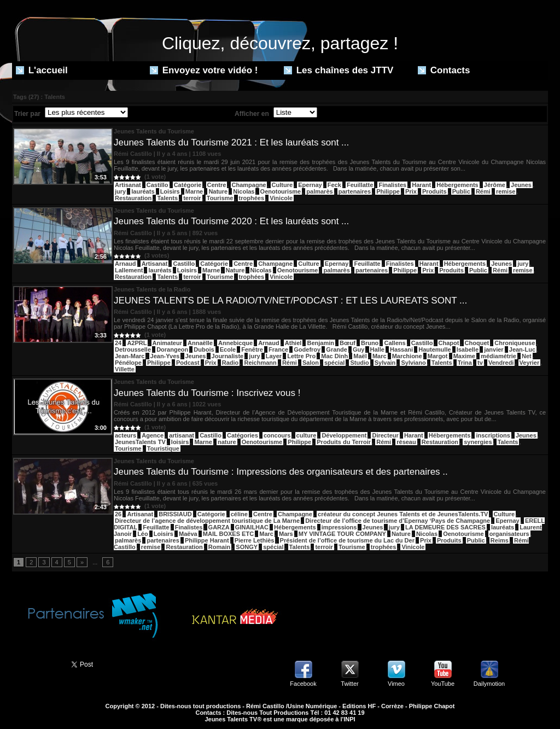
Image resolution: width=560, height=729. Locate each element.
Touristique (163, 448)
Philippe (388, 191)
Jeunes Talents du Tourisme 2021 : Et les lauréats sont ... (231, 142)
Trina (465, 363)
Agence (153, 435)
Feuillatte (360, 185)
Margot (438, 356)
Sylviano (413, 363)
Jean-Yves (165, 356)
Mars (286, 534)
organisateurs (509, 534)
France (278, 349)
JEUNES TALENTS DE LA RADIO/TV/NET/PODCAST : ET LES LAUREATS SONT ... (290, 301)
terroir (192, 198)
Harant (421, 185)
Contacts (444, 70)
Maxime (464, 356)
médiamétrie (498, 356)
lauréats (143, 191)
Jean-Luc (522, 349)
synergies (478, 442)
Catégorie (188, 185)
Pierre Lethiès (255, 540)
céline (239, 514)
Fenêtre (252, 349)
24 (118, 343)
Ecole (228, 349)
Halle (377, 349)
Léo (143, 534)
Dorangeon (172, 349)
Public (461, 191)
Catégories (243, 435)
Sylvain (385, 363)
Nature (218, 191)
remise (506, 191)
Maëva (188, 534)
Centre (217, 185)
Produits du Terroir (344, 442)
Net (527, 356)
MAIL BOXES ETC (228, 534)
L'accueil (42, 70)
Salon (311, 363)
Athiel (293, 343)
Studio (359, 363)
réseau (406, 442)
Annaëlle (200, 343)
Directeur (385, 435)
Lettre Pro (301, 356)
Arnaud (126, 264)
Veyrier (530, 363)
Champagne (249, 185)
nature (227, 442)
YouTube (443, 684)
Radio (231, 363)
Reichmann (260, 363)
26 (118, 514)
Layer (274, 356)
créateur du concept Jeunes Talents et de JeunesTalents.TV (403, 514)
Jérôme (495, 185)
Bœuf (348, 343)
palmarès (319, 191)
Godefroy (307, 349)
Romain (219, 547)
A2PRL (137, 343)
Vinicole (281, 198)
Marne (194, 191)
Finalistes (392, 185)
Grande (337, 349)
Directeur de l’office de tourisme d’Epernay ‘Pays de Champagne (398, 521)
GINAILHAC (252, 527)
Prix (411, 191)
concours (277, 435)
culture (307, 435)
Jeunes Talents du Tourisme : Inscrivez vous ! (207, 393)
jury (120, 191)
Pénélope (128, 363)
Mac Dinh (334, 356)
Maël (360, 356)
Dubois (204, 349)
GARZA (219, 527)
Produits (434, 191)
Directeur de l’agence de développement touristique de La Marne (207, 521)
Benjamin (320, 343)
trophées (252, 198)
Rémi (483, 191)
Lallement (129, 270)
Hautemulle (434, 349)
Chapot (449, 343)
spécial (334, 363)
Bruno (370, 343)
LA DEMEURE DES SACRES (445, 527)
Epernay (310, 185)
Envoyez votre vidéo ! (204, 70)
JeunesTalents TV (140, 442)
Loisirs (170, 191)
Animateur (167, 343)
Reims (500, 540)
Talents (167, 198)
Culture (282, 185)
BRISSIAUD (175, 514)
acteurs (126, 435)
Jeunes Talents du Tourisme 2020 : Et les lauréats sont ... (231, 221)
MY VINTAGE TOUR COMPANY (342, 534)
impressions (339, 527)
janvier (494, 349)
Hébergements (457, 185)
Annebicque (235, 343)
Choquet (477, 343)
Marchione (407, 356)
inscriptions (493, 435)
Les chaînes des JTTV (339, 70)
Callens (395, 343)
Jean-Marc (130, 356)
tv (480, 363)
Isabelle (468, 349)
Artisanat (128, 185)
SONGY (247, 547)
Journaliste (228, 356)
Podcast (188, 363)
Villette (125, 369)
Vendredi (501, 363)
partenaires (355, 191)
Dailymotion (489, 684)
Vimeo (396, 684)
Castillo (157, 185)
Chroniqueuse (515, 343)
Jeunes (521, 185)
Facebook (303, 684)
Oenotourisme (281, 191)
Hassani (401, 349)
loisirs (180, 442)
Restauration (133, 198)
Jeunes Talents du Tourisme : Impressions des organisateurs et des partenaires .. (281, 472)
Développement (344, 435)
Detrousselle (133, 349)
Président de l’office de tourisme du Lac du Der (347, 540)
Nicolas (244, 191)
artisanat (182, 435)
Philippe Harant (207, 540)
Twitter (349, 684)
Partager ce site (37, 663)
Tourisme (220, 198)
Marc (380, 356)
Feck (334, 185)
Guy (358, 349)
